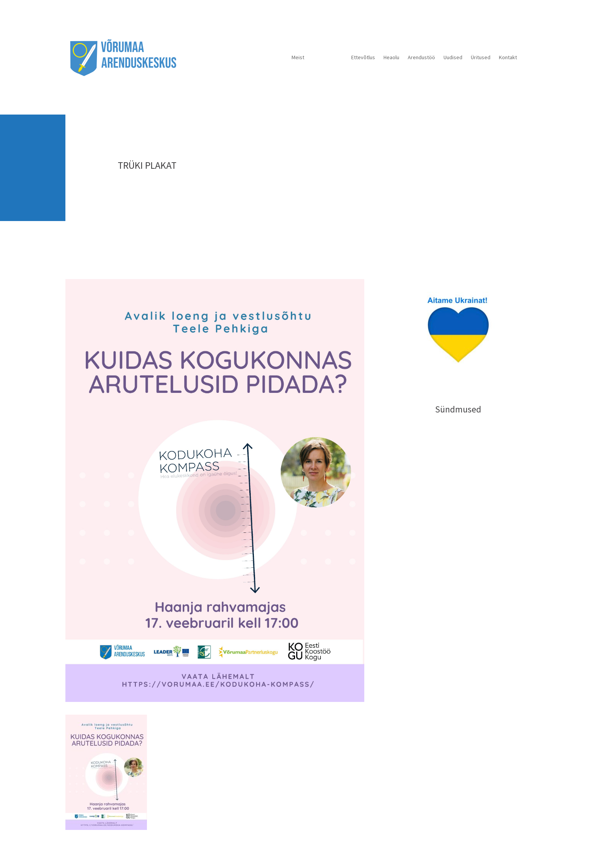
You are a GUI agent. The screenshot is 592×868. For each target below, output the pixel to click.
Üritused (481, 57)
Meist (298, 57)
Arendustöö (421, 57)
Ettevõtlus (363, 57)
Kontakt (508, 57)
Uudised (453, 57)
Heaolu (391, 57)
